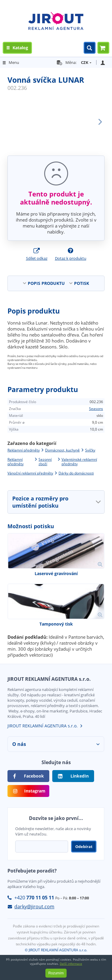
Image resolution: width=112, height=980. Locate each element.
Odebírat (84, 847)
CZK (85, 62)
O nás (19, 744)
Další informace (71, 964)
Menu (14, 62)
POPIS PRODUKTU (46, 283)
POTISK (82, 283)
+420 (34, 898)
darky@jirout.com (34, 907)
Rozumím (56, 973)
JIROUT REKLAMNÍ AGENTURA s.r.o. (43, 726)
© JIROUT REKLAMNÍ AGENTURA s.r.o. (56, 950)
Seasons (96, 409)
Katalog (20, 48)
